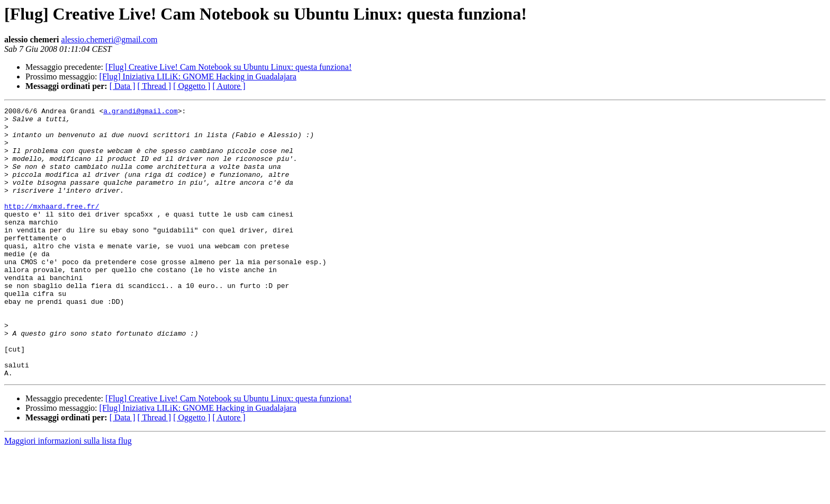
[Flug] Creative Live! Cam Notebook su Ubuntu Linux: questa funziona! (228, 67)
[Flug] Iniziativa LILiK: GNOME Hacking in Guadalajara (198, 76)
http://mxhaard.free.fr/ (52, 227)
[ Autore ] (229, 86)
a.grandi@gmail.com (140, 112)
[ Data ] (123, 86)
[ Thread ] (155, 86)
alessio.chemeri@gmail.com (110, 39)
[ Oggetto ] (192, 86)
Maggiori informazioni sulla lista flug (68, 495)
